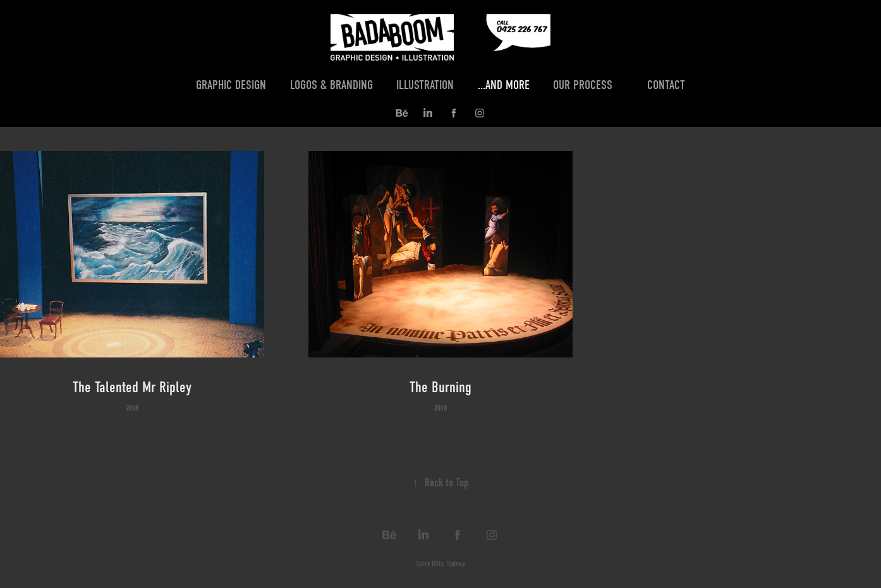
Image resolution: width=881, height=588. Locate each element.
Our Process (583, 85)
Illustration (425, 85)
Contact (666, 85)
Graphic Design (231, 85)
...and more (504, 85)
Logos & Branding (331, 85)
